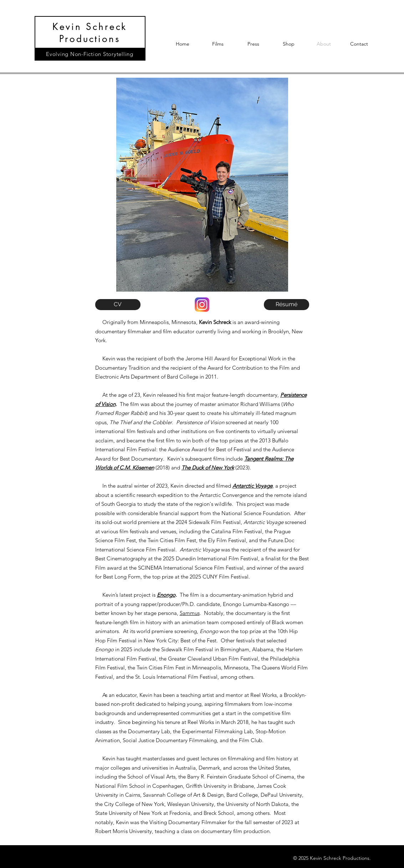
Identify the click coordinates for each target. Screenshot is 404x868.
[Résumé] (287, 305)
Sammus (190, 613)
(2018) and (168, 468)
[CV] (118, 305)
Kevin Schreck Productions (90, 33)
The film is (193, 595)
